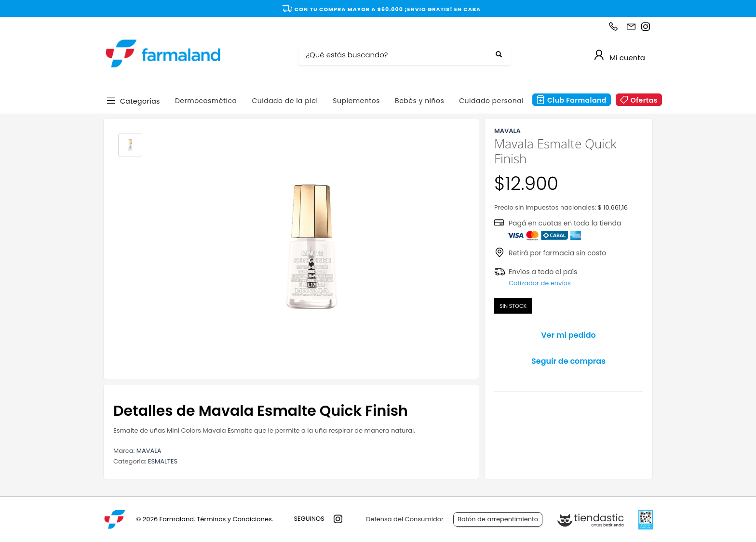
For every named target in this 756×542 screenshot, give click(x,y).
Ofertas (644, 100)
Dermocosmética (206, 101)
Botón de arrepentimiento (498, 519)
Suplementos (356, 101)
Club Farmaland (577, 100)
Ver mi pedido (568, 335)
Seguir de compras (568, 361)
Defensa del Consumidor (405, 519)
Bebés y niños (419, 101)
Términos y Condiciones (234, 519)
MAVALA (149, 451)
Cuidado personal (491, 101)
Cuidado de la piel (285, 101)
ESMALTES (163, 461)
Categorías (140, 100)
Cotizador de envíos (540, 283)
